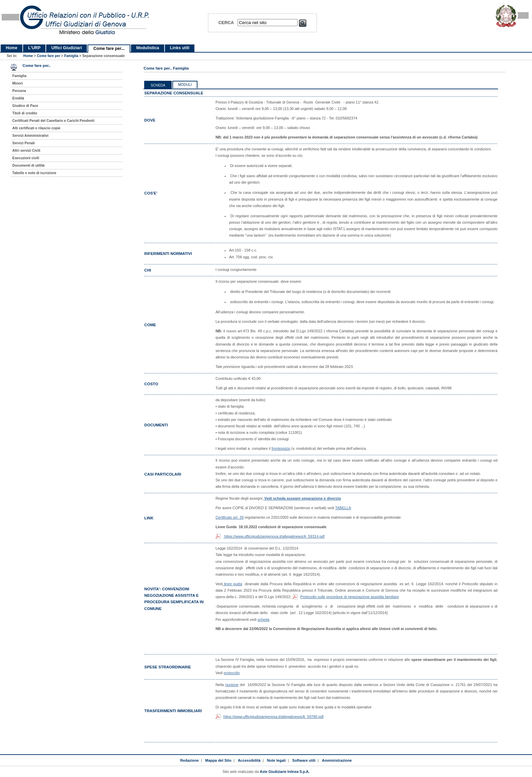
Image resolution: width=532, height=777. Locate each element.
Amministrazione (337, 760)
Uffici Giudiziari (66, 48)
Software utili (304, 760)
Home (12, 48)
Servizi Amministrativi (30, 136)
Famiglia (71, 56)
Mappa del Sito (218, 760)
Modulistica (147, 48)
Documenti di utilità (28, 165)
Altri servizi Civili (26, 151)
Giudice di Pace (25, 106)
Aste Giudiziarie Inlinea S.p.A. (285, 772)
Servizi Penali (23, 143)
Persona (19, 91)
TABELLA (343, 508)
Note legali (276, 760)
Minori (17, 83)
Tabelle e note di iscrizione (34, 173)
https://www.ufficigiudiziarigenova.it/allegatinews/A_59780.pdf (273, 717)
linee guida (232, 584)
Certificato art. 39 (230, 517)
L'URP (34, 48)
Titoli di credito (25, 113)
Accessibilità (249, 760)
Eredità (18, 98)
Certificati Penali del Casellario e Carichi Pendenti (53, 121)
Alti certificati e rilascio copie (36, 128)
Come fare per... (109, 49)
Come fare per (49, 56)
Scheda (158, 85)
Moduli (185, 85)
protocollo (232, 673)
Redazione (189, 760)
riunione (232, 685)
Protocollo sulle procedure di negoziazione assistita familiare (350, 597)
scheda (263, 619)
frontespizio (281, 448)
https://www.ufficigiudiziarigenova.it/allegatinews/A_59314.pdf (274, 536)
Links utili (180, 48)
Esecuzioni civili (26, 158)
